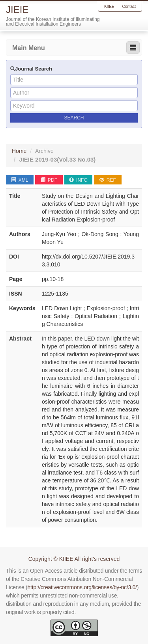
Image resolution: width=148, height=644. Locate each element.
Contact (129, 7)
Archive (44, 151)
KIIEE (109, 7)
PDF (49, 180)
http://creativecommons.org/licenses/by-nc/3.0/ (82, 587)
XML (20, 180)
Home (19, 151)
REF (108, 180)
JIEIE (57, 159)
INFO (78, 180)
